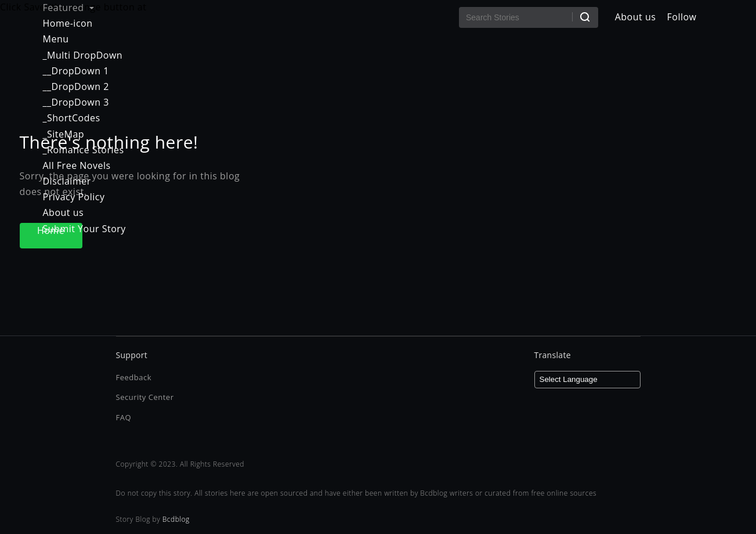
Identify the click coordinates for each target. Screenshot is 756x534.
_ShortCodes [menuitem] (72, 118)
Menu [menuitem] (56, 39)
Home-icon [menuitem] (68, 23)
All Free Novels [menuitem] (77, 165)
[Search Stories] (529, 17)
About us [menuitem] (64, 212)
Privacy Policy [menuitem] (74, 197)
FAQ (124, 417)
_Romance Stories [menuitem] (84, 150)
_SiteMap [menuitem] (64, 134)
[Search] (585, 17)
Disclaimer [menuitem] (67, 181)
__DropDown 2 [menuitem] (76, 86)
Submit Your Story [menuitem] (84, 229)
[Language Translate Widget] (587, 380)
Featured (69, 8)
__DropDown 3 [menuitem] (76, 102)
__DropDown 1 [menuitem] (76, 71)
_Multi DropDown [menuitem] (83, 55)
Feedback (134, 377)
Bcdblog (176, 519)
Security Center (145, 397)
